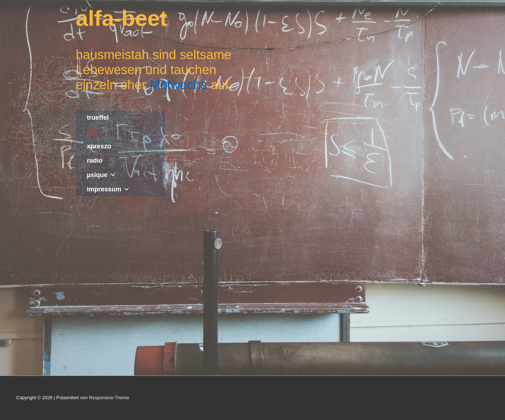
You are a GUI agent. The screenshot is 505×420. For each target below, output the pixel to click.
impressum (108, 189)
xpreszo (99, 146)
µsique (101, 175)
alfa (92, 132)
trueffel (98, 118)
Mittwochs (178, 85)
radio (95, 161)
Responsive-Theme (109, 398)
